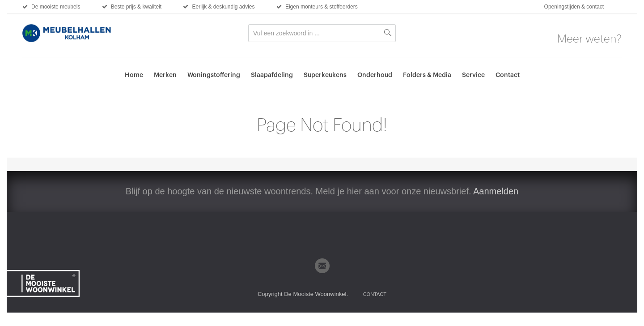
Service (473, 75)
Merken (165, 75)
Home (134, 75)
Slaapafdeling (272, 75)
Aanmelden (496, 191)
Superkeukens (325, 75)
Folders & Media (427, 75)
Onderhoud (375, 75)
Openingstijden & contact (574, 7)
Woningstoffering (214, 75)
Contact (508, 75)
